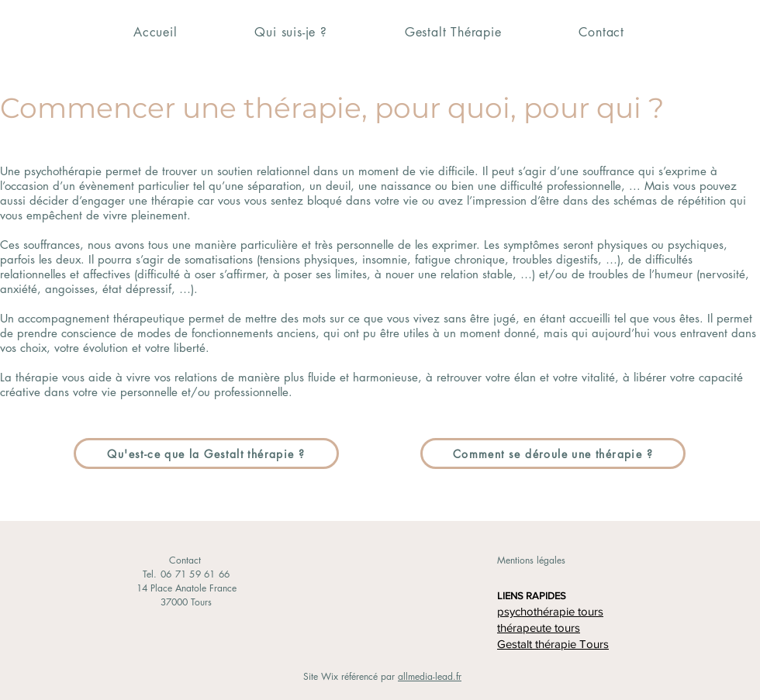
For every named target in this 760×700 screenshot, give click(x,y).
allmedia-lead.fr (430, 676)
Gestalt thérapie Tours (553, 644)
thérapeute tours (539, 628)
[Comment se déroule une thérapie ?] (553, 453)
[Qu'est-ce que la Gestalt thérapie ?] (206, 453)
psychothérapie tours (550, 611)
